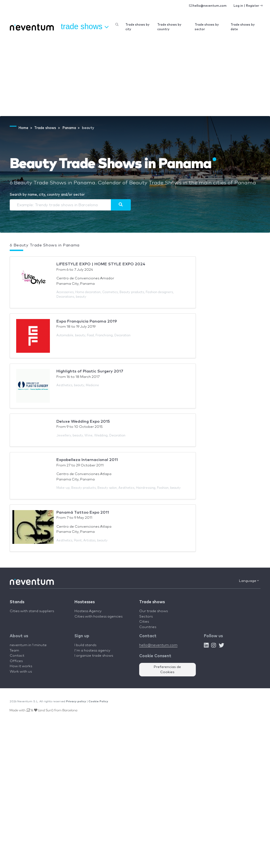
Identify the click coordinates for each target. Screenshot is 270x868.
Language (249, 581)
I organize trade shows (94, 656)
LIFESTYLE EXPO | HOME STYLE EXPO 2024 (101, 264)
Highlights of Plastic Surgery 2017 (90, 371)
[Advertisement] (135, 76)
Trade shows (152, 602)
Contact (17, 656)
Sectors (146, 617)
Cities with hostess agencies (98, 617)
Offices (16, 661)
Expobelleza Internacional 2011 (87, 460)
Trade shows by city (137, 27)
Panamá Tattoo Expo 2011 (83, 512)
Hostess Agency (88, 611)
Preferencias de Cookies (167, 670)
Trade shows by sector (207, 27)
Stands (17, 602)
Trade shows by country (169, 27)
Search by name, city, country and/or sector (47, 195)
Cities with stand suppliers (32, 611)
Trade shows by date (243, 27)
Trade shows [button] (85, 27)
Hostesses (85, 602)
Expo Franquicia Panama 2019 (87, 321)
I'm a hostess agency (92, 651)
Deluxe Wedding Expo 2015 (83, 421)
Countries (148, 627)
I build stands (85, 645)
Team (14, 651)
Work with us (21, 672)
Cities (144, 622)
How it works (21, 666)
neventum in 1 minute (28, 645)
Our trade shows (153, 611)
